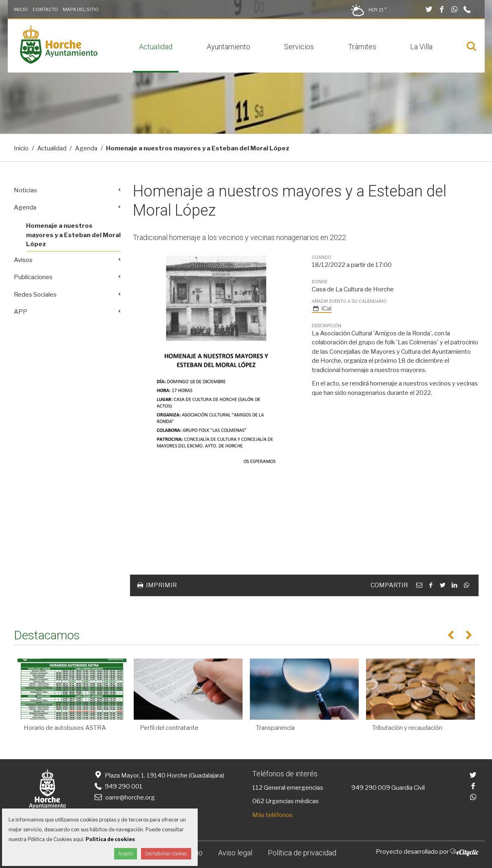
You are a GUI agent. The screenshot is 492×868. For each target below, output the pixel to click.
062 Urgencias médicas (286, 801)
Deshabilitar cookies (166, 854)
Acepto (126, 854)
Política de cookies (110, 839)
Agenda (86, 148)
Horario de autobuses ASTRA (65, 728)
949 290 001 (118, 786)
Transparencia (275, 728)
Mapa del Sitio (81, 9)
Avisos (23, 260)
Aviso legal (235, 853)
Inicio (21, 9)
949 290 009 (371, 788)
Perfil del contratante (169, 728)
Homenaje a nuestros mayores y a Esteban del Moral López (73, 235)
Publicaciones (33, 277)
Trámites (362, 47)
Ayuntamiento (228, 47)
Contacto (45, 9)
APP (21, 312)
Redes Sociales (35, 295)
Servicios (299, 47)
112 (257, 788)
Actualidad (156, 47)
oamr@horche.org (124, 798)
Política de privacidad (302, 853)
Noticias (25, 190)
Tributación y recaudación (407, 728)
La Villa (421, 47)
